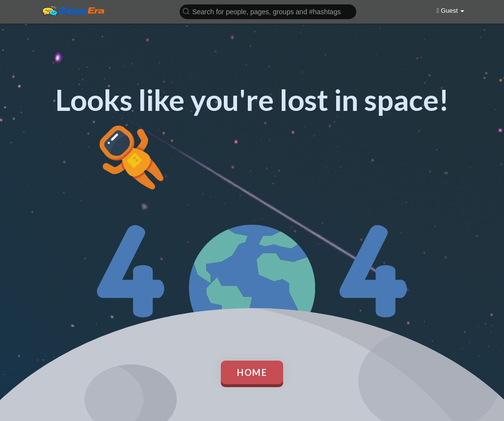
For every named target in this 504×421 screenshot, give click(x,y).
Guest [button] (451, 11)
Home (252, 372)
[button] (268, 11)
